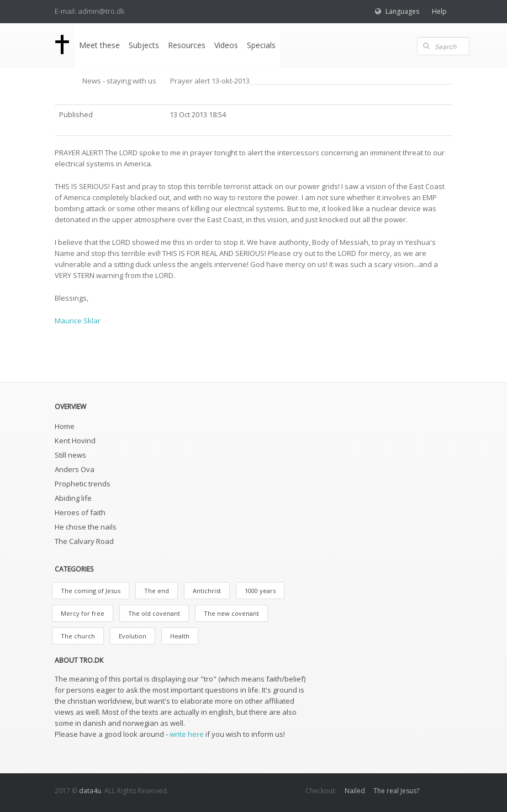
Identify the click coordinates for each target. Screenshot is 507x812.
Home (65, 426)
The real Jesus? (396, 791)
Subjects (144, 45)
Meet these (99, 45)
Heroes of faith (80, 512)
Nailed (355, 791)
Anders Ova (75, 469)
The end (157, 591)
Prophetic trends (83, 484)
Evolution (133, 636)
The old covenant (154, 613)
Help (439, 11)
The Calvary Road (84, 541)
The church (78, 636)
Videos (226, 45)
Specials (261, 45)
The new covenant (231, 613)
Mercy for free (83, 613)
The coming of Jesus (91, 591)
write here (187, 734)
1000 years (260, 591)
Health (180, 636)
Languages (402, 11)
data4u (90, 791)
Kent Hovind (75, 441)
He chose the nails (86, 527)
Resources (187, 45)
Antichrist (207, 591)
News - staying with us (119, 81)
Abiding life (73, 498)
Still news (70, 455)
